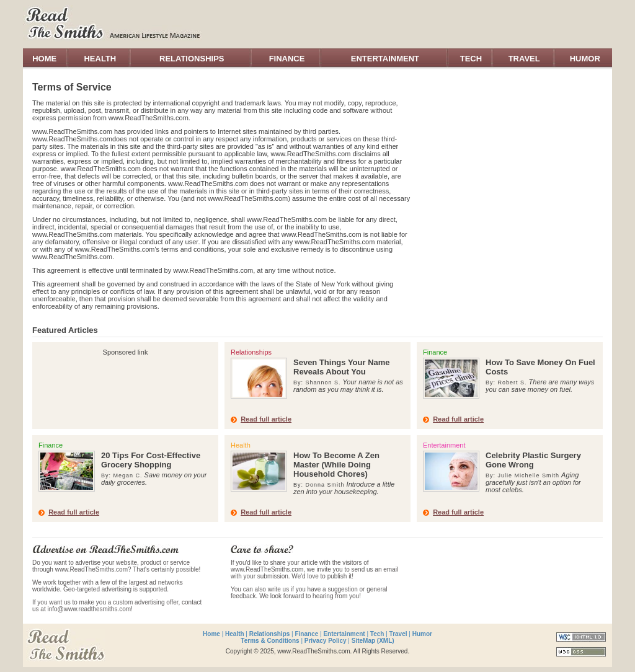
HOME (44, 59)
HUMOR (585, 59)
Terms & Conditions (270, 641)
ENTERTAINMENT (385, 59)
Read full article (266, 419)
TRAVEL (524, 59)
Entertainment (344, 634)
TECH (471, 59)
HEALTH (100, 59)
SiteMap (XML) (373, 641)
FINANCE (287, 59)
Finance (306, 634)
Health (235, 634)
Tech (377, 634)
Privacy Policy (326, 641)
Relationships (270, 634)
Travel (398, 634)
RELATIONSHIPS (192, 59)
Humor (422, 634)
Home (211, 634)
